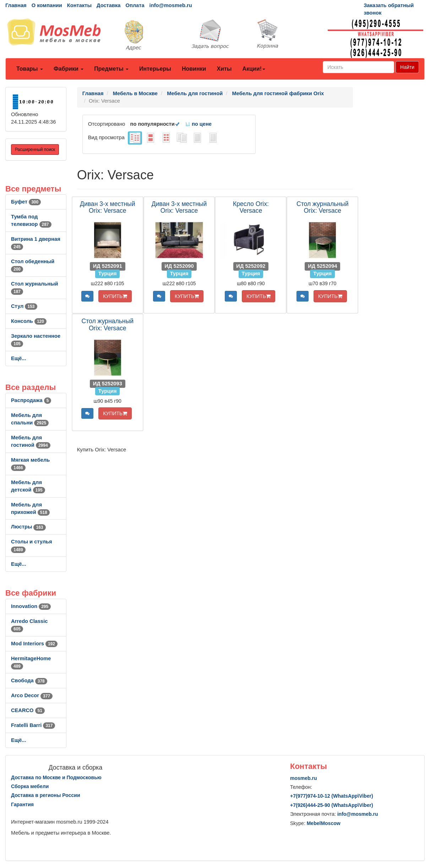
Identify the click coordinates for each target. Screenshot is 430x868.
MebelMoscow (324, 823)
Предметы (111, 69)
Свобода (29, 680)
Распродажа (31, 400)
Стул (24, 306)
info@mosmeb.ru (171, 5)
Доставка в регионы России (46, 795)
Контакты (79, 5)
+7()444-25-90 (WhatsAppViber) (332, 805)
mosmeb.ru (303, 778)
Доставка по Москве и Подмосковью (56, 777)
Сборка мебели (30, 786)
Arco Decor (32, 695)
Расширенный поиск (35, 150)
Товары (30, 69)
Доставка (108, 5)
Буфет (26, 202)
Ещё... (19, 358)
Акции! (254, 69)
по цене (198, 124)
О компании (47, 5)
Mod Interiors (34, 644)
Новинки (194, 69)
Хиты (224, 69)
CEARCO (28, 710)
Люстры (28, 527)
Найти (407, 67)
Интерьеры (155, 69)
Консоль (29, 321)
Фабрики (69, 69)
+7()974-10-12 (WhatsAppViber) (332, 796)
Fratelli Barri (33, 725)
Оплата (135, 5)
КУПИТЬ (115, 296)
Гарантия (22, 804)
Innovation (31, 606)
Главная (16, 5)
